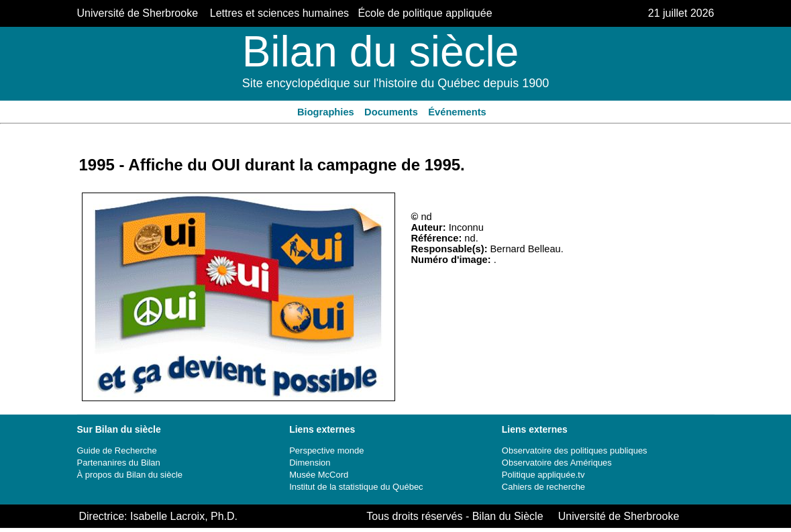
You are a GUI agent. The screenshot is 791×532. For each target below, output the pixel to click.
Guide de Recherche (117, 450)
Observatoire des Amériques (557, 463)
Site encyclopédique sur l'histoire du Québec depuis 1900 (396, 83)
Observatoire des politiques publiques (575, 450)
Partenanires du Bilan (119, 463)
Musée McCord (319, 475)
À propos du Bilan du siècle (130, 475)
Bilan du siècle (381, 52)
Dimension (310, 463)
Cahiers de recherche (543, 487)
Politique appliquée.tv (543, 475)
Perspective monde (326, 450)
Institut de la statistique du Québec (356, 487)
